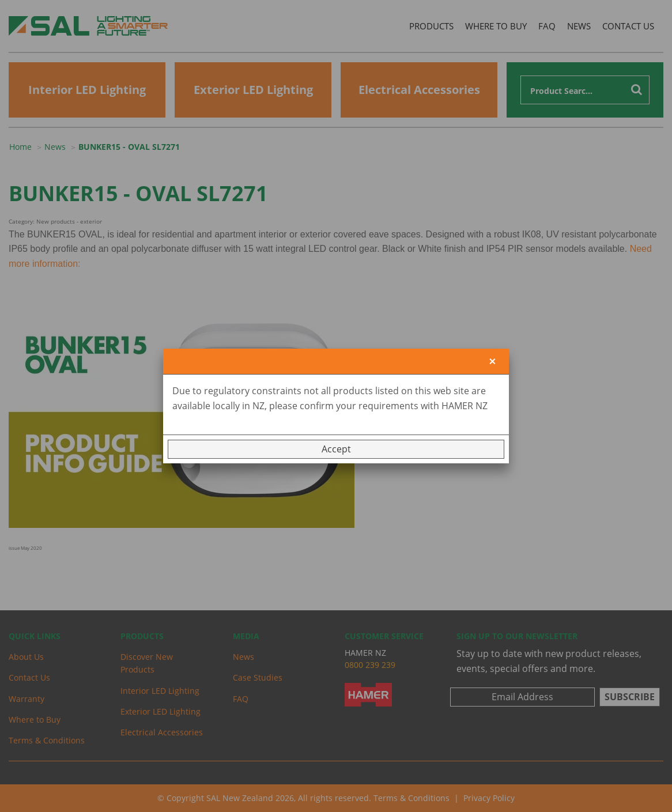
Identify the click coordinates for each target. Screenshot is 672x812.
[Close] (492, 362)
